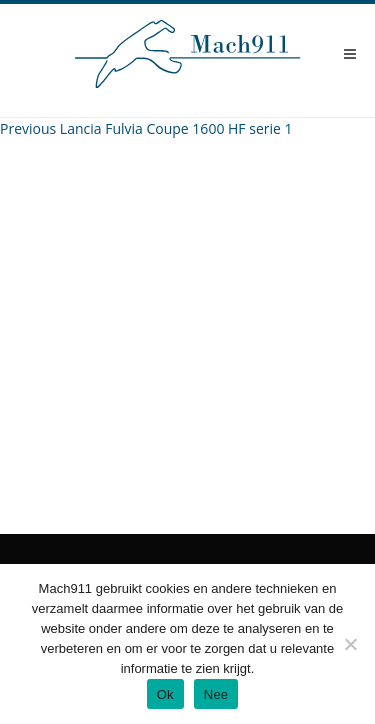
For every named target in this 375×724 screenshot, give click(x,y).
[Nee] (350, 644)
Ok (165, 694)
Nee (216, 694)
